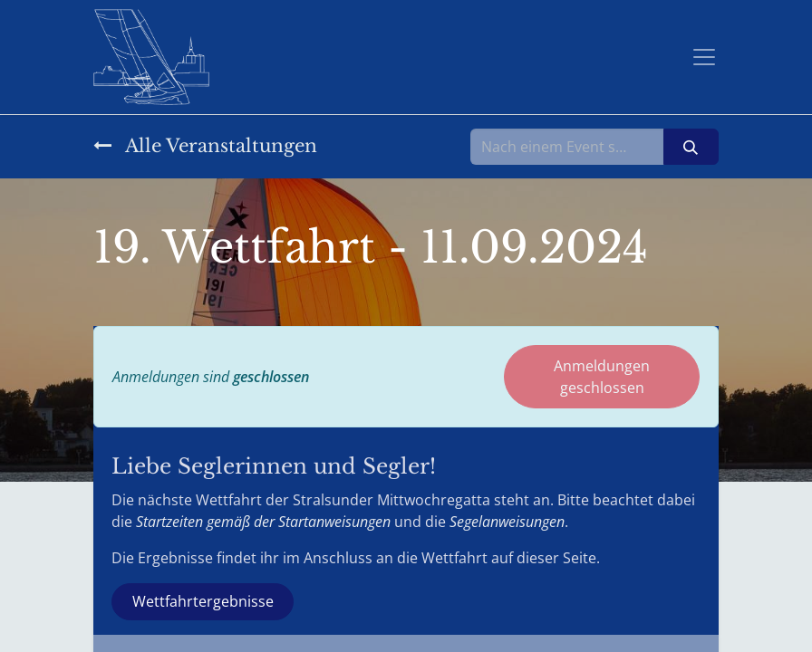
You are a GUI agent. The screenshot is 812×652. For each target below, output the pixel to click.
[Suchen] (691, 147)
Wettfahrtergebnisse (203, 601)
